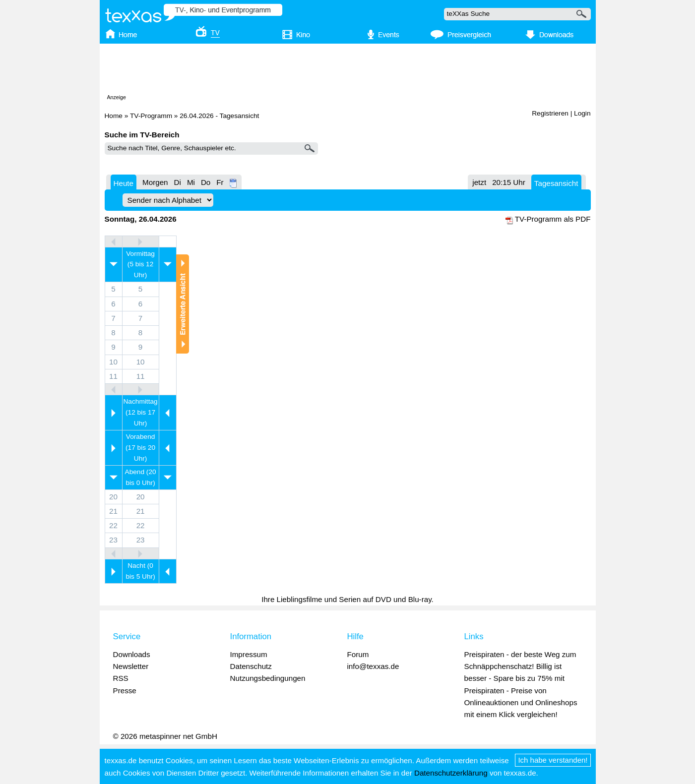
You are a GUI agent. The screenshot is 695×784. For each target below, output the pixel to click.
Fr (220, 182)
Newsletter (131, 666)
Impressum (249, 654)
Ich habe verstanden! (553, 760)
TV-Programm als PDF (553, 219)
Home (114, 116)
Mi (191, 182)
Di (178, 182)
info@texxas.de (373, 666)
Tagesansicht (556, 183)
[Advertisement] (348, 71)
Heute (124, 183)
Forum (358, 654)
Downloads (132, 654)
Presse (125, 691)
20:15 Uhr (509, 182)
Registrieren (550, 113)
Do (206, 182)
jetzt (479, 182)
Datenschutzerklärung (451, 773)
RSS (121, 678)
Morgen (155, 182)
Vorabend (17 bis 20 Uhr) (140, 448)
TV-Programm (151, 116)
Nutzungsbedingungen (268, 678)
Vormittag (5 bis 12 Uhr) (140, 265)
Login (582, 113)
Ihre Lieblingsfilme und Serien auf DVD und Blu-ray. (347, 599)
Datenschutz (251, 666)
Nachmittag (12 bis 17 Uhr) (141, 412)
